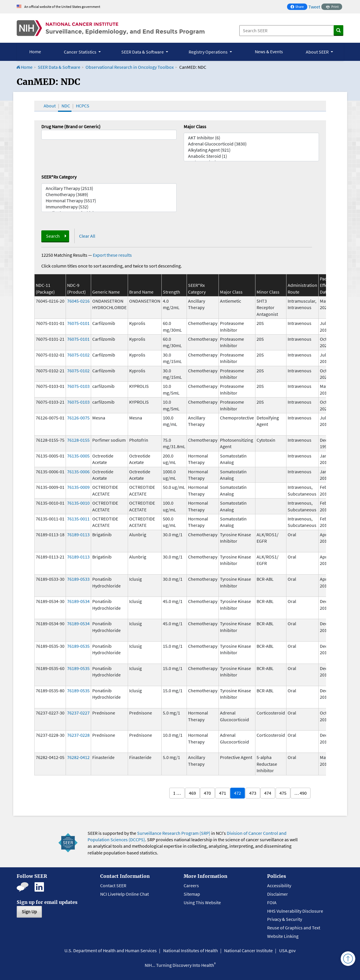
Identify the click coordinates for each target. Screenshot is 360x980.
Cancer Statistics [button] (81, 52)
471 (223, 793)
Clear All (87, 236)
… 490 (301, 793)
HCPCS (83, 106)
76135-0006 (78, 472)
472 (238, 793)
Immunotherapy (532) (109, 207)
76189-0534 (78, 601)
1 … (177, 793)
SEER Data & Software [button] (143, 52)
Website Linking (283, 936)
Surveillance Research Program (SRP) (174, 833)
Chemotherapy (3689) (109, 195)
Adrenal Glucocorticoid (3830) (251, 144)
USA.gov (287, 950)
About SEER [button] (318, 52)
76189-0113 (78, 534)
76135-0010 (78, 503)
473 (253, 793)
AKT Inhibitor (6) (251, 138)
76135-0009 (78, 487)
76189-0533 (78, 579)
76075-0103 (78, 386)
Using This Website (202, 902)
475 (283, 793)
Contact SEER (113, 885)
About (50, 106)
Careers (191, 885)
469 (192, 793)
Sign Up (29, 912)
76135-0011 (78, 519)
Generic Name (106, 292)
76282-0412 (78, 757)
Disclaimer (278, 894)
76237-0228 (78, 735)
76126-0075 (78, 418)
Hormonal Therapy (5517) (109, 201)
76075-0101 (78, 323)
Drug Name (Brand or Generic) (71, 126)
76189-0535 (78, 646)
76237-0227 (78, 713)
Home (35, 52)
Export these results (112, 255)
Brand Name (141, 292)
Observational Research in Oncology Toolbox (130, 67)
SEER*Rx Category (59, 177)
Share (299, 7)
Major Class (195, 126)
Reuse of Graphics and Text (294, 928)
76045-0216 (78, 301)
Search (53, 236)
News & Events (269, 52)
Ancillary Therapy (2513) (109, 188)
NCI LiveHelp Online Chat (124, 894)
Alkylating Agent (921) (251, 150)
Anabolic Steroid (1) (251, 156)
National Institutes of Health (191, 950)
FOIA (272, 902)
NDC (66, 106)
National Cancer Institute (248, 950)
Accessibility (279, 885)
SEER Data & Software (59, 67)
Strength (172, 292)
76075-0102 (78, 355)
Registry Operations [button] (209, 52)
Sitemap (192, 894)
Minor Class (268, 292)
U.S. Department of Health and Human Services (111, 950)
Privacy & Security (285, 919)
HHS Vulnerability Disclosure (295, 911)
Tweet (314, 7)
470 (207, 793)
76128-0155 (78, 440)
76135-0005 (78, 456)
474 (268, 793)
